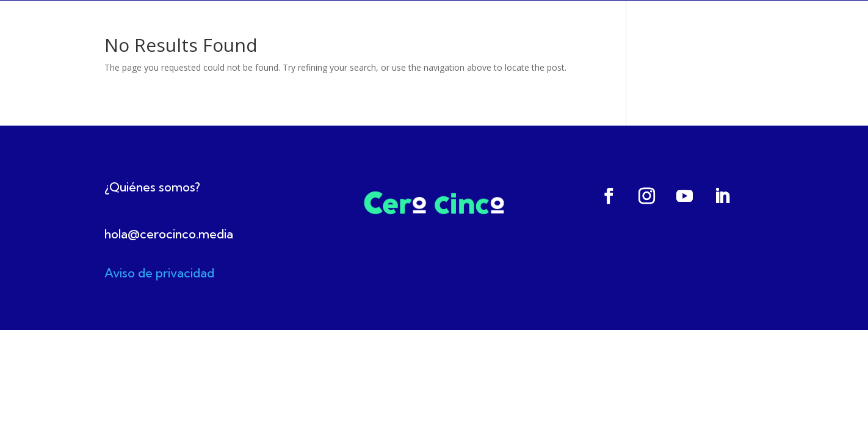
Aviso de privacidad (159, 273)
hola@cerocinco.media (169, 234)
